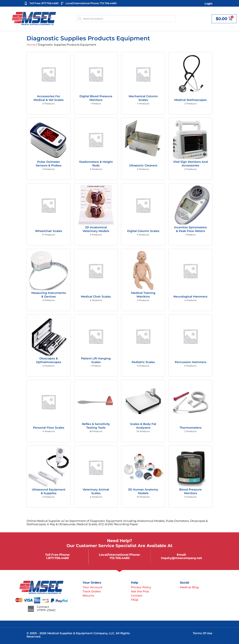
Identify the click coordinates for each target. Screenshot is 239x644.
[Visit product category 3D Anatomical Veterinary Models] (96, 214)
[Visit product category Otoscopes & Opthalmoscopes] (49, 345)
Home (31, 45)
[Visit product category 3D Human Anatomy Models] (143, 476)
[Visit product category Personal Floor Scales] (49, 411)
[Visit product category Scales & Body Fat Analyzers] (143, 411)
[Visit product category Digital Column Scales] (143, 214)
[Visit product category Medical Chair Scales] (96, 280)
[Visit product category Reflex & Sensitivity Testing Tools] (96, 411)
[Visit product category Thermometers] (190, 411)
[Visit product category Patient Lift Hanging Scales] (96, 345)
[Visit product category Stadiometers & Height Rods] (96, 149)
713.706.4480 (120, 558)
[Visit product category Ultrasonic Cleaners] (143, 149)
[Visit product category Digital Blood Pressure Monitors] (96, 83)
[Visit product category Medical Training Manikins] (143, 280)
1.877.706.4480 (58, 558)
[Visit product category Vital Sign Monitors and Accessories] (190, 149)
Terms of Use (203, 633)
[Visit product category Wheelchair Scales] (49, 214)
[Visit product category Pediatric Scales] (143, 345)
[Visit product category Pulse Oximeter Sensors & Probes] (49, 149)
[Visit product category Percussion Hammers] (190, 345)
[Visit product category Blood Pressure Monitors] (190, 476)
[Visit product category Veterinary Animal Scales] (96, 476)
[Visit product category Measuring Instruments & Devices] (49, 280)
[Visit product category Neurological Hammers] (190, 280)
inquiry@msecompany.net (181, 558)
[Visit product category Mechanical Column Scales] (143, 83)
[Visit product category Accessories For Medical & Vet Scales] (49, 83)
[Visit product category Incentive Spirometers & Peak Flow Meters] (190, 214)
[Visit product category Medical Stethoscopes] (190, 83)
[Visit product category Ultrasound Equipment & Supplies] (49, 476)
